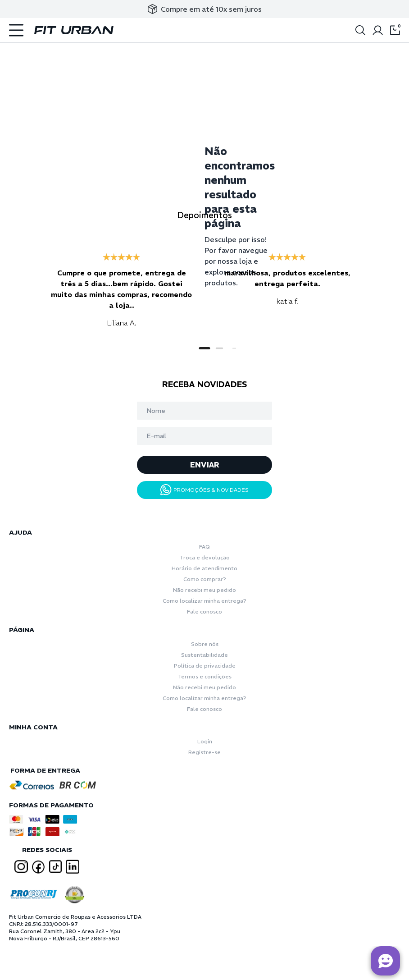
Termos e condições (205, 676)
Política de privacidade (205, 666)
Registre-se (204, 752)
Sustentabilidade (204, 655)
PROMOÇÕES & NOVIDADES (204, 490)
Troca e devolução (205, 557)
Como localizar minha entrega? (204, 601)
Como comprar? (205, 579)
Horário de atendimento (204, 568)
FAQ (204, 547)
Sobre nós (205, 644)
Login (205, 741)
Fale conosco (204, 611)
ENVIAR (205, 465)
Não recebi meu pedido (204, 590)
